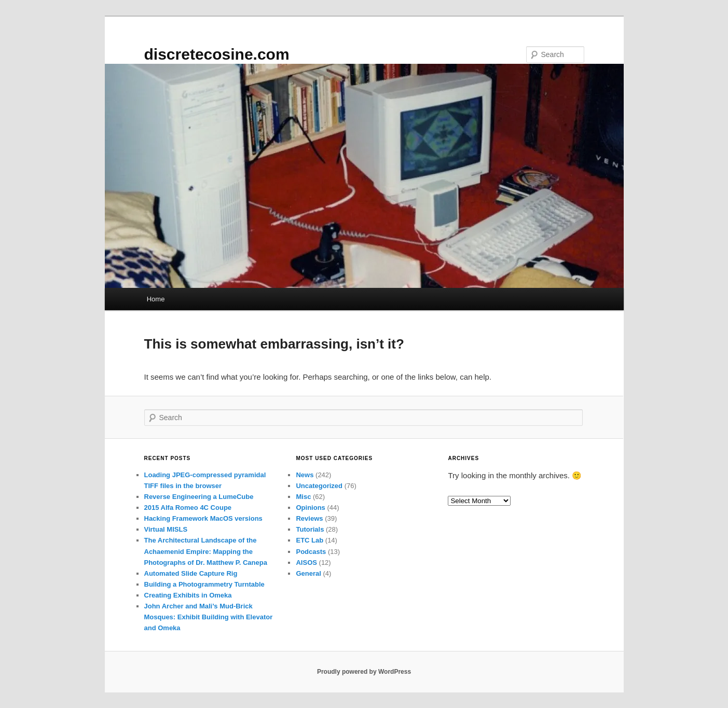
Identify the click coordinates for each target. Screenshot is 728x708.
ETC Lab (310, 540)
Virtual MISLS (166, 529)
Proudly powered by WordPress (364, 672)
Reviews (309, 518)
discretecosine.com (217, 54)
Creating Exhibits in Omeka (188, 595)
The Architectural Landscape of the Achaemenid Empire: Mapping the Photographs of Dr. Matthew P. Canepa (206, 551)
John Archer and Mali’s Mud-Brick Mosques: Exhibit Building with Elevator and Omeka (209, 617)
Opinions (310, 508)
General (308, 573)
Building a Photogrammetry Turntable (204, 584)
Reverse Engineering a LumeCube (199, 497)
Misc (303, 497)
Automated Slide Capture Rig (191, 573)
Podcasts (311, 552)
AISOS (306, 563)
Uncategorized (319, 486)
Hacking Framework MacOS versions (203, 518)
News (305, 475)
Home (156, 299)
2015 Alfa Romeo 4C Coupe (188, 508)
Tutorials (310, 529)
